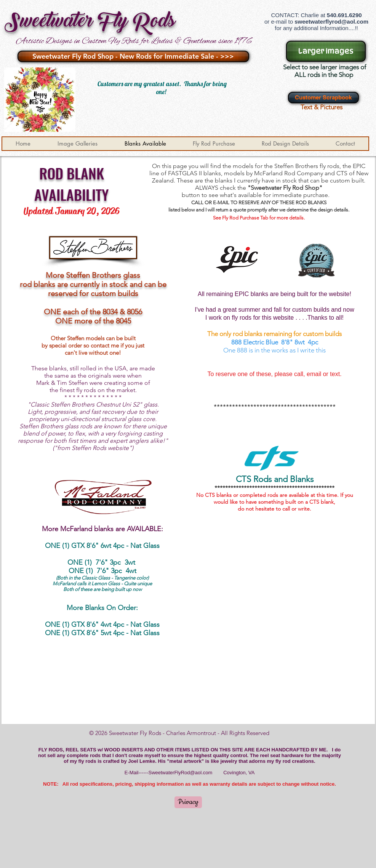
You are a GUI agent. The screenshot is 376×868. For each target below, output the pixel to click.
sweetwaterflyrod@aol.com (331, 22)
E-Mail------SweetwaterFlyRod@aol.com (169, 773)
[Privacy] (188, 802)
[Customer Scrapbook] (323, 98)
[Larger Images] (326, 51)
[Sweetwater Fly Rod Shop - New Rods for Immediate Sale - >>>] (133, 56)
